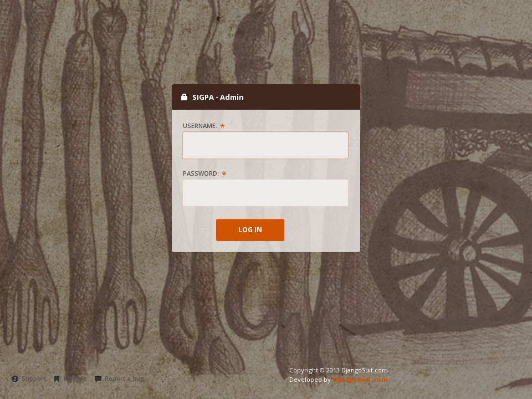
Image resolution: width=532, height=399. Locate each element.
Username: (200, 126)
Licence (70, 378)
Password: (201, 173)
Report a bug (119, 378)
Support (29, 378)
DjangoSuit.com (360, 379)
